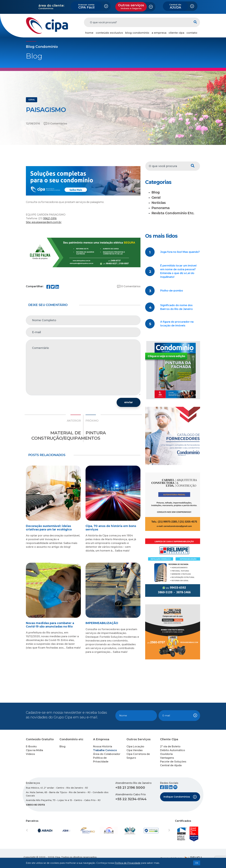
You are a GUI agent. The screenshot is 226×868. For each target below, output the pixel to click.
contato (192, 33)
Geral (156, 197)
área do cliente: (51, 6)
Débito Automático (173, 750)
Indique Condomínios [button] (180, 797)
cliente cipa (176, 33)
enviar (129, 402)
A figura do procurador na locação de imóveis (177, 324)
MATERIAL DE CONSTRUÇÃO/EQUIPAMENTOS (66, 435)
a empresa (159, 33)
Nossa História (103, 746)
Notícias (159, 203)
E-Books (31, 746)
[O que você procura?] (137, 22)
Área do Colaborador (107, 754)
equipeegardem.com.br (47, 222)
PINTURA (96, 433)
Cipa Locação (135, 746)
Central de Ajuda (171, 765)
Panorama (161, 208)
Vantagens (167, 758)
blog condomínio (137, 33)
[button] (37, 831)
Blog (156, 192)
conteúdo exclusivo (109, 33)
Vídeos (30, 754)
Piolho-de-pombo (172, 291)
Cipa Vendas (135, 750)
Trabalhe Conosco (105, 750)
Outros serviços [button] (131, 6)
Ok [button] (197, 863)
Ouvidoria (166, 754)
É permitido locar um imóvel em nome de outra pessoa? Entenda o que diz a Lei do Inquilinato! (178, 271)
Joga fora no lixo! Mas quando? (180, 252)
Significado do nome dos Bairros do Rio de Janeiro (176, 307)
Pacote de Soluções (173, 762)
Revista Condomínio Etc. (173, 213)
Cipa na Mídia (34, 750)
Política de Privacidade (128, 863)
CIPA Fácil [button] (86, 6)
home (89, 33)
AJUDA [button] (175, 6)
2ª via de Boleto (170, 746)
